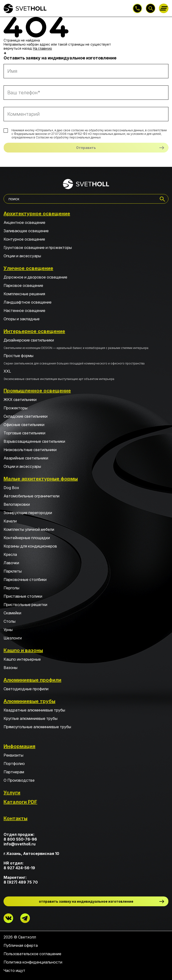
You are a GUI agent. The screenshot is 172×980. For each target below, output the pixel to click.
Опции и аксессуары (22, 256)
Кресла (10, 554)
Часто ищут (14, 970)
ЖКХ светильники (20, 400)
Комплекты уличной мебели (29, 529)
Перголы (11, 588)
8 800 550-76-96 (137, 8)
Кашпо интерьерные (22, 659)
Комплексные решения (24, 294)
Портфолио (14, 764)
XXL (86, 375)
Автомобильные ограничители (31, 496)
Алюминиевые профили (32, 680)
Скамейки (12, 613)
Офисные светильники (24, 425)
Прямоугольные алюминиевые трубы (37, 727)
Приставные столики (23, 596)
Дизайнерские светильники (86, 344)
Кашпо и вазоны (23, 650)
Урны (8, 630)
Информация (19, 746)
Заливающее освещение (26, 231)
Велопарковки (17, 504)
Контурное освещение (24, 239)
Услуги (12, 793)
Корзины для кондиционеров (30, 546)
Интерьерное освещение (34, 331)
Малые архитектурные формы (41, 479)
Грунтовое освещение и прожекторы (38, 248)
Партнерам (14, 772)
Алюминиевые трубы (29, 701)
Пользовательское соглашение (32, 954)
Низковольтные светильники (30, 450)
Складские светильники (26, 416)
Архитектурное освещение (37, 214)
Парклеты (13, 571)
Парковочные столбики (25, 580)
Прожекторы (16, 408)
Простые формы (86, 359)
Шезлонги (13, 638)
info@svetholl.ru (20, 844)
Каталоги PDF (20, 802)
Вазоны (10, 668)
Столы (10, 621)
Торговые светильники (24, 433)
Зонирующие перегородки (28, 513)
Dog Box (11, 488)
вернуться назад (18, 48)
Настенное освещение (24, 311)
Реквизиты (13, 755)
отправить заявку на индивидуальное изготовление (86, 901)
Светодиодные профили (26, 689)
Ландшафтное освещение (28, 302)
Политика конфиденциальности (33, 962)
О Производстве (19, 780)
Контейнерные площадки (27, 538)
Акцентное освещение (24, 222)
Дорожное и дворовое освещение (35, 277)
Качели (10, 521)
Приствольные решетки (25, 605)
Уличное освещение (28, 268)
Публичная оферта (21, 945)
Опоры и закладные (22, 319)
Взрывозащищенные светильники (34, 441)
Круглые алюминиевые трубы (31, 718)
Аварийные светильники (26, 458)
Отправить (86, 148)
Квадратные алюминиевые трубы (34, 710)
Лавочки (11, 563)
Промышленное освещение (37, 391)
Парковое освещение (23, 285)
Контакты (16, 818)
